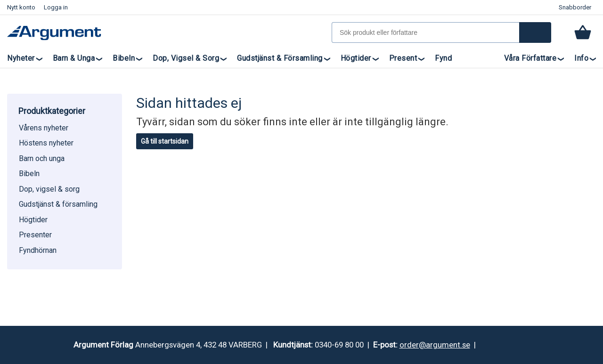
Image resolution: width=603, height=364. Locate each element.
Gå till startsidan (165, 141)
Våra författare (530, 58)
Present (403, 58)
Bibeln (124, 58)
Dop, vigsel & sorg (186, 58)
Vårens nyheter (44, 128)
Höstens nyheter (46, 143)
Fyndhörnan (38, 250)
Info (581, 58)
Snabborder (575, 7)
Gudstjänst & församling (280, 58)
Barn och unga (42, 158)
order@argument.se (435, 345)
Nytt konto (21, 7)
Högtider (356, 58)
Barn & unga (74, 58)
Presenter (35, 235)
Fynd (443, 58)
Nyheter (21, 58)
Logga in (56, 7)
